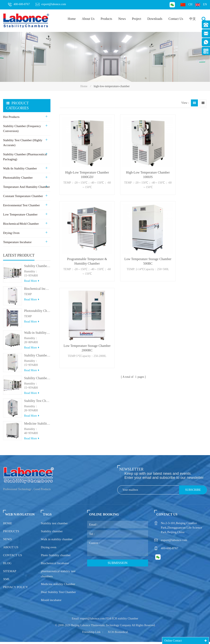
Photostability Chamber (18, 178)
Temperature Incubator (17, 242)
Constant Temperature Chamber (23, 196)
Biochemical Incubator (55, 565)
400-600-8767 (19, 5)
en (201, 5)
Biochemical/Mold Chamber (21, 224)
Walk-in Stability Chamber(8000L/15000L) (37, 335)
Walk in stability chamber (57, 541)
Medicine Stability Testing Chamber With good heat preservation (37, 426)
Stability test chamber (54, 525)
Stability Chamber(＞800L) (37, 380)
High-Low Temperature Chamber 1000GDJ (82, 164)
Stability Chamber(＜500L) (37, 357)
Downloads (155, 19)
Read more (32, 283)
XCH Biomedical (118, 634)
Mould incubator (51, 602)
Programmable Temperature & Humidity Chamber (184, 164)
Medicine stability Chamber (58, 586)
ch (186, 5)
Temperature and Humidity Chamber (26, 187)
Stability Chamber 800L (37, 268)
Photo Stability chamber (56, 557)
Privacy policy (15, 589)
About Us (88, 19)
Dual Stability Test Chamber (58, 594)
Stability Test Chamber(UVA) (37, 403)
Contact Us (176, 19)
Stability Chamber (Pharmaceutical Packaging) (25, 157)
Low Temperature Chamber (20, 214)
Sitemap (10, 573)
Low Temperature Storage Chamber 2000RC (133, 240)
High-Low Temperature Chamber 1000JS (133, 164)
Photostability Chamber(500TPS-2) (37, 313)
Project (136, 19)
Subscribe (193, 492)
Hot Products (11, 117)
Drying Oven (11, 233)
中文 (193, 19)
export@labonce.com (51, 4)
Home (72, 19)
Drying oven (49, 549)
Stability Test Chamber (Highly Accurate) (22, 143)
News (122, 19)
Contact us (13, 557)
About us (11, 549)
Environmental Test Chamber (21, 205)
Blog (7, 565)
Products (106, 19)
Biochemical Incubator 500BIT (37, 291)
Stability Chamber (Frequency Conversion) (22, 129)
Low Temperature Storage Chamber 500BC (82, 240)
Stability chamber (52, 533)
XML (6, 581)
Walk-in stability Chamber (20, 168)
